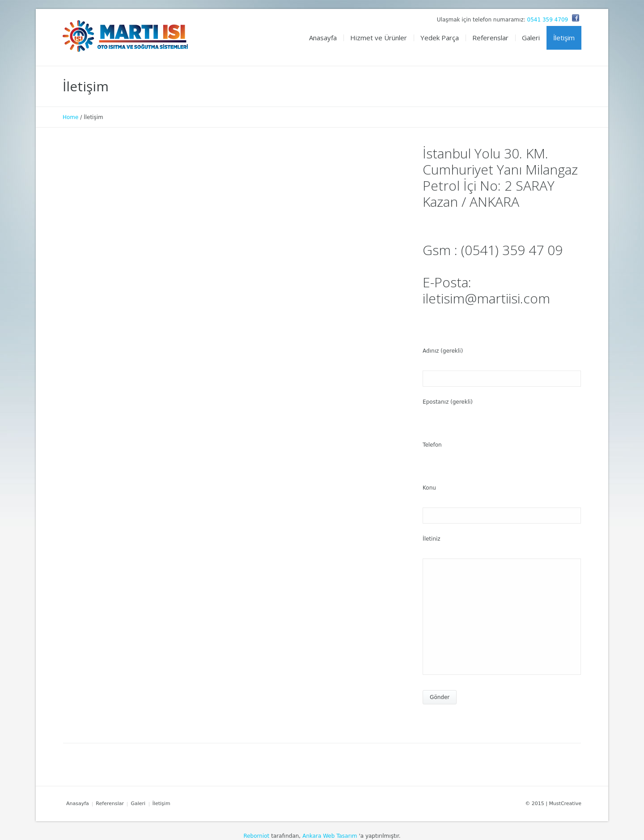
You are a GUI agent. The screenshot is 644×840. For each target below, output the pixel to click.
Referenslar (110, 804)
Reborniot (256, 836)
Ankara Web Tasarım (330, 836)
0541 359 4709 (548, 20)
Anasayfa (78, 804)
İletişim (161, 804)
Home (70, 117)
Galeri (138, 804)
